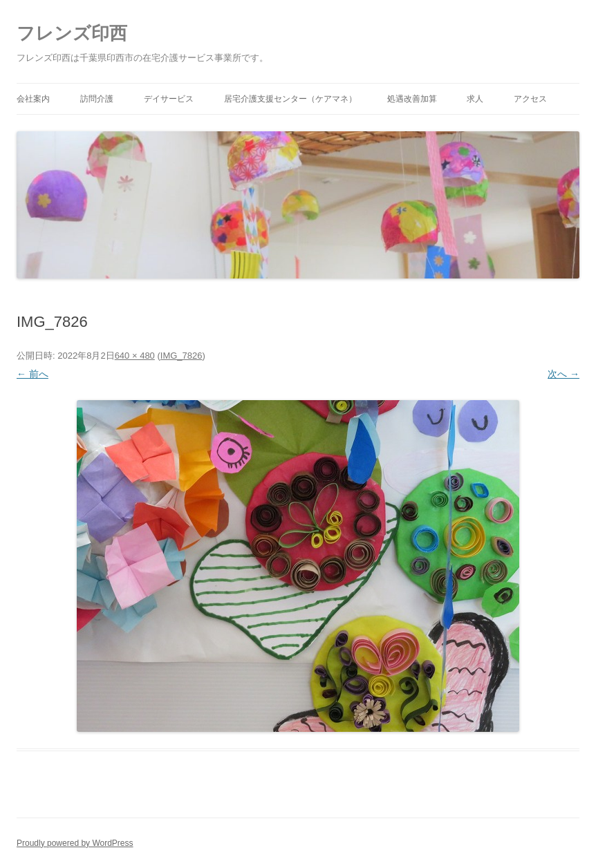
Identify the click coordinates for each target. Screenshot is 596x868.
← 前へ (32, 374)
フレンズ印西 (72, 33)
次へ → (564, 374)
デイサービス (169, 99)
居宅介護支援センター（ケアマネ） (290, 99)
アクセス (530, 99)
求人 (475, 99)
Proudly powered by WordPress (75, 843)
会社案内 (33, 99)
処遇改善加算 (412, 99)
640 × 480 (135, 356)
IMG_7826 (181, 356)
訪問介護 (97, 99)
